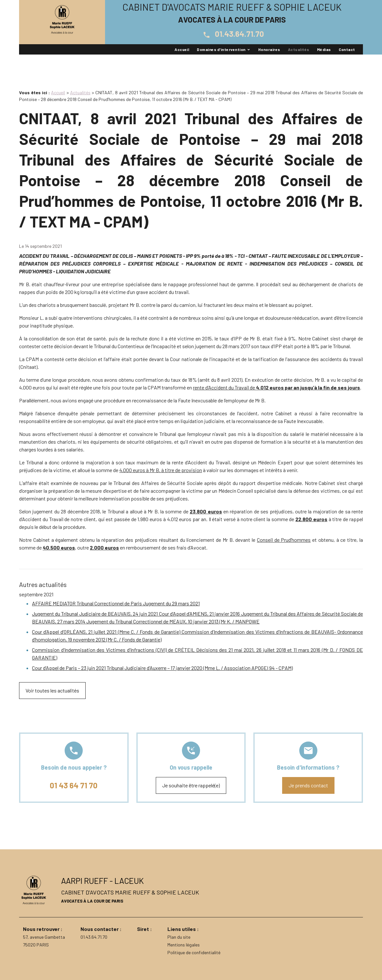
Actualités (299, 49)
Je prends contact (308, 785)
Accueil (182, 49)
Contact (347, 49)
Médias (324, 49)
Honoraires (269, 49)
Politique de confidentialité (194, 952)
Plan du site (179, 937)
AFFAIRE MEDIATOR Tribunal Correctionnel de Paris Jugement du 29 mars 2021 (116, 603)
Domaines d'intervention (221, 49)
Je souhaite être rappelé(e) (191, 785)
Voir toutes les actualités (52, 690)
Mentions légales (184, 945)
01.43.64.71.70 (232, 34)
